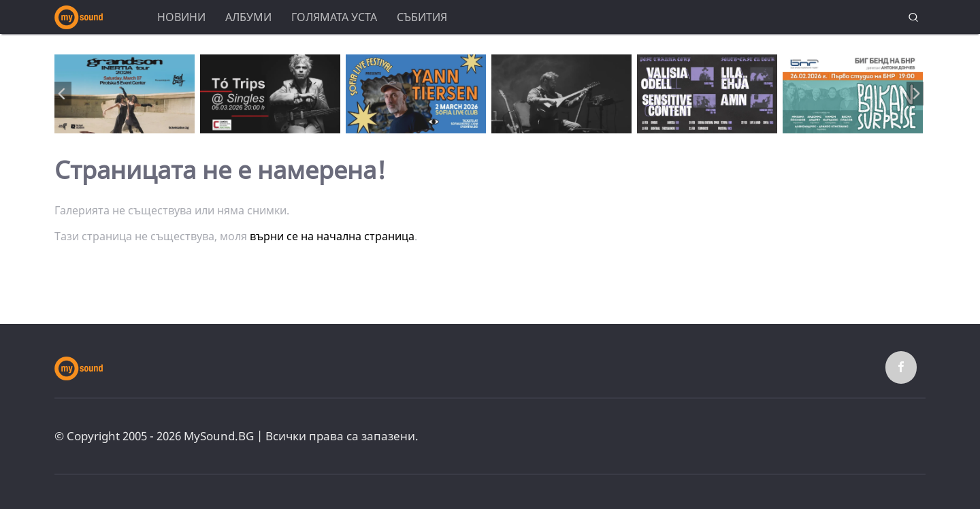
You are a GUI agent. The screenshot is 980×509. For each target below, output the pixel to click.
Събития (422, 17)
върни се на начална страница (332, 236)
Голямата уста (334, 17)
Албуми (248, 17)
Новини (181, 17)
